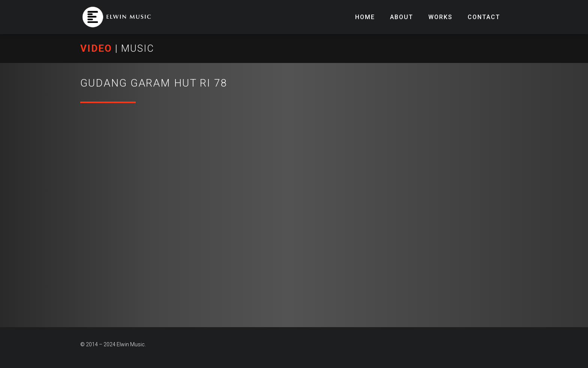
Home (365, 17)
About (402, 17)
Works (440, 17)
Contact (484, 17)
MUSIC (138, 48)
